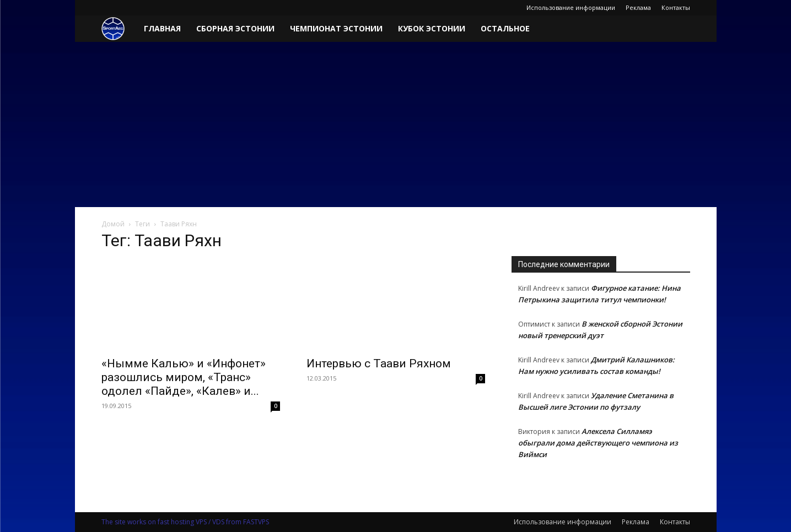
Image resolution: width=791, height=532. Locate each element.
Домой (113, 224)
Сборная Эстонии (235, 28)
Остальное (505, 28)
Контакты (676, 7)
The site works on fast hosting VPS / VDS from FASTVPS (185, 522)
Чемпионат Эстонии (336, 28)
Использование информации (571, 7)
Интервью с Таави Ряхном (379, 363)
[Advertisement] (396, 124)
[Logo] (119, 29)
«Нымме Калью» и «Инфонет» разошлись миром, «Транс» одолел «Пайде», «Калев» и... (184, 377)
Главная (162, 28)
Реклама (638, 7)
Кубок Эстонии (432, 28)
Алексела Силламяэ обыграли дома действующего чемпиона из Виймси (598, 443)
